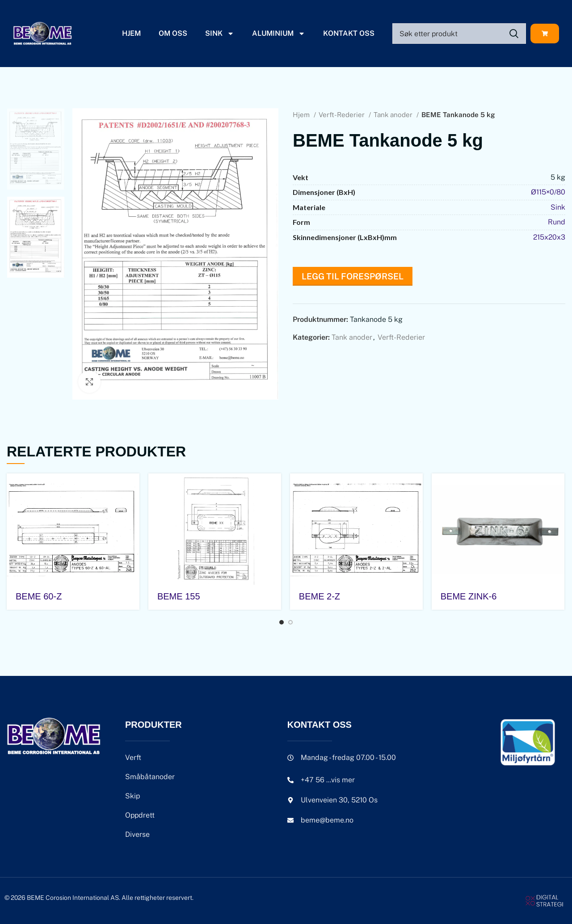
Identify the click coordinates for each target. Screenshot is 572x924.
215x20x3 (549, 237)
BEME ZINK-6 (469, 596)
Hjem (131, 33)
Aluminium (279, 34)
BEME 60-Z (39, 596)
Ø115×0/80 (548, 192)
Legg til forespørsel (353, 276)
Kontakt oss (349, 33)
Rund (557, 222)
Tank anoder (394, 115)
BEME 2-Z (320, 596)
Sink (220, 34)
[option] (36, 149)
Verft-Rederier (343, 115)
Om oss (173, 33)
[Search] (459, 34)
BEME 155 (179, 596)
